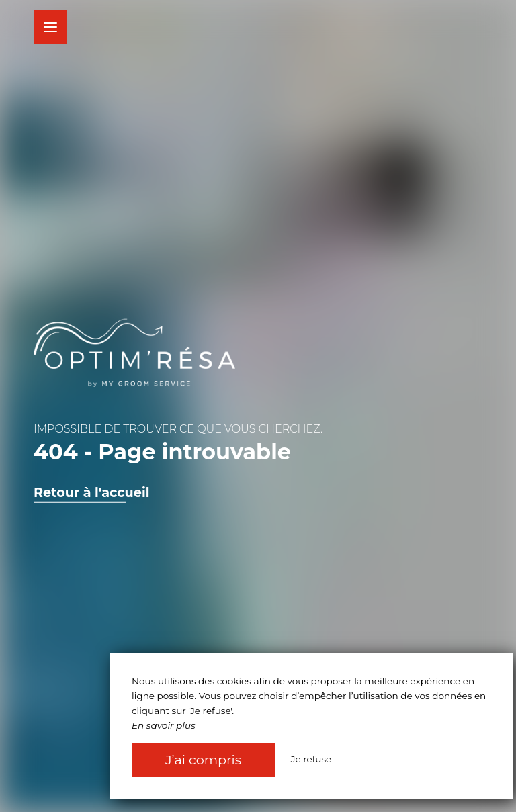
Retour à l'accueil (91, 492)
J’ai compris (203, 760)
